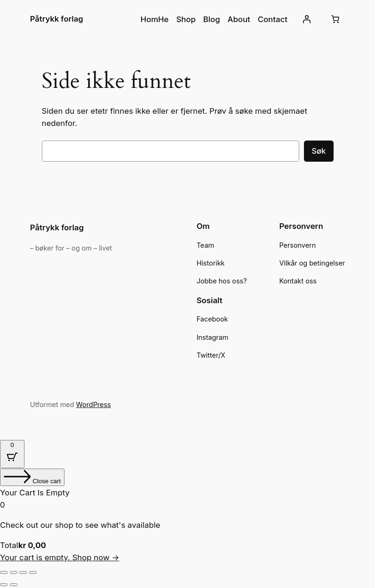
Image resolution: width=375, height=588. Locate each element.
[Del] (23, 572)
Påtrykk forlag (57, 19)
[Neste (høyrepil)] (14, 585)
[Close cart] (32, 477)
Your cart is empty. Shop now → (60, 557)
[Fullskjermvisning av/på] (14, 572)
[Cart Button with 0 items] (12, 454)
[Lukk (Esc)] (33, 572)
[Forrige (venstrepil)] (4, 585)
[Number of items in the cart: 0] (335, 19)
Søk (319, 151)
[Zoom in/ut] (4, 572)
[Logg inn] (306, 19)
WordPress (94, 404)
